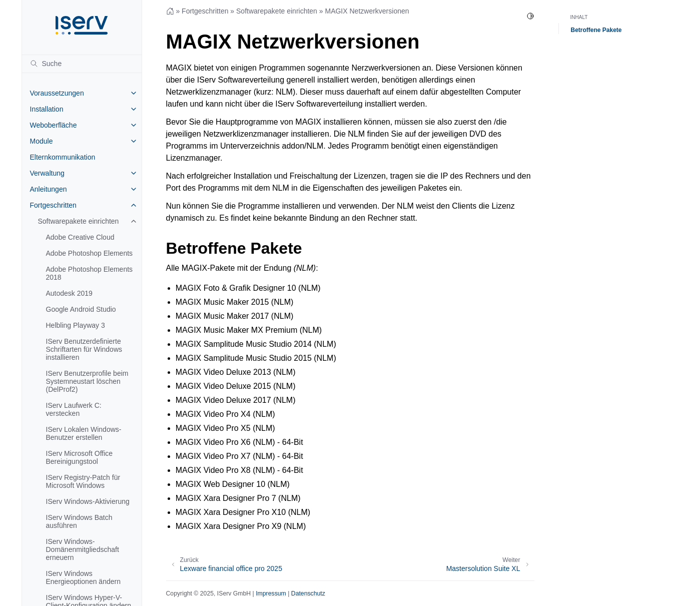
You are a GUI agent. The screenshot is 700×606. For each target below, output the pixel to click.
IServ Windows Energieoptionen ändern (83, 577)
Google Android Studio (81, 309)
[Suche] (82, 64)
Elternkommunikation (63, 157)
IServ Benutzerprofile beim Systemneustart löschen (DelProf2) (87, 381)
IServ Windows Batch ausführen (79, 521)
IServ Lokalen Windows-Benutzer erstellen (84, 433)
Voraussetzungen (57, 93)
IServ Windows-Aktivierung (88, 501)
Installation (47, 109)
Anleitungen (49, 189)
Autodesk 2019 (69, 293)
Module (42, 141)
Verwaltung (47, 173)
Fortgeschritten (53, 205)
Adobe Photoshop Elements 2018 (90, 273)
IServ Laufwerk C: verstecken (74, 409)
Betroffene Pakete (596, 30)
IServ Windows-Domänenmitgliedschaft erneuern (83, 549)
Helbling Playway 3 (76, 325)
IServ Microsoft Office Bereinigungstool (80, 457)
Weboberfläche (54, 125)
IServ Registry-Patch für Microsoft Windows (83, 481)
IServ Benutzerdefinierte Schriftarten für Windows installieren (84, 349)
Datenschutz (308, 593)
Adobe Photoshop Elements (90, 253)
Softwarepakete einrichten (79, 221)
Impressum (271, 593)
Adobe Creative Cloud (80, 237)
